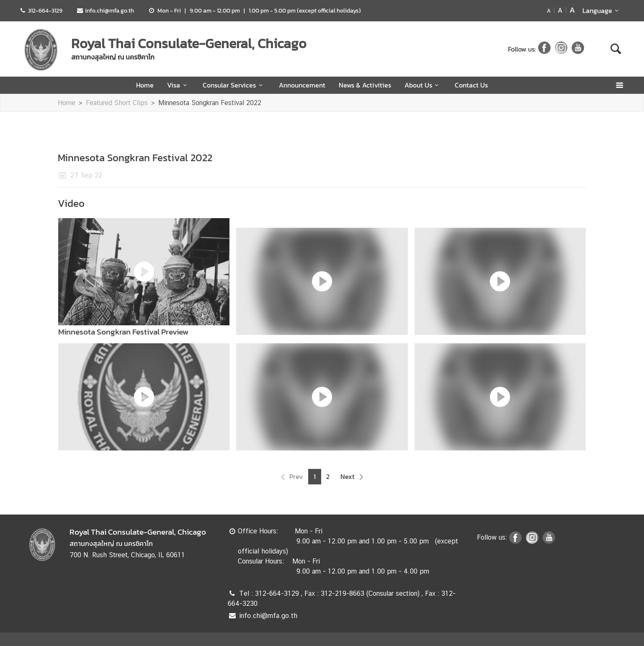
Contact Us (471, 85)
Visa (178, 85)
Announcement (302, 85)
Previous (49, 335)
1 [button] (315, 477)
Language (602, 10)
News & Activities (365, 85)
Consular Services (234, 85)
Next (595, 335)
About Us (423, 85)
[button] (291, 477)
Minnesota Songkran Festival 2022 (210, 103)
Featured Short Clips (117, 103)
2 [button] (328, 477)
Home (145, 85)
